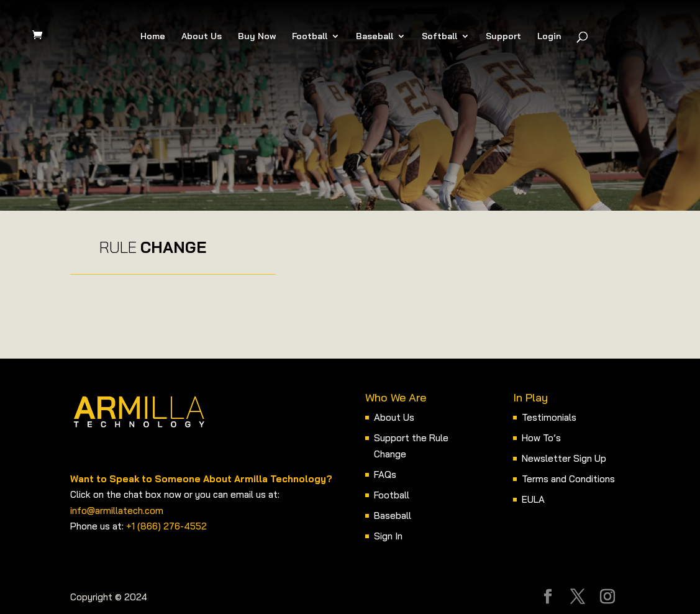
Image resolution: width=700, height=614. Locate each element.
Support (503, 37)
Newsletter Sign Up (564, 458)
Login (549, 37)
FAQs (385, 474)
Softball (439, 37)
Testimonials (549, 417)
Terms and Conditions (568, 479)
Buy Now (257, 37)
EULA (533, 499)
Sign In (388, 536)
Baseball (375, 37)
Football (310, 37)
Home (153, 37)
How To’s (541, 438)
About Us (202, 37)
